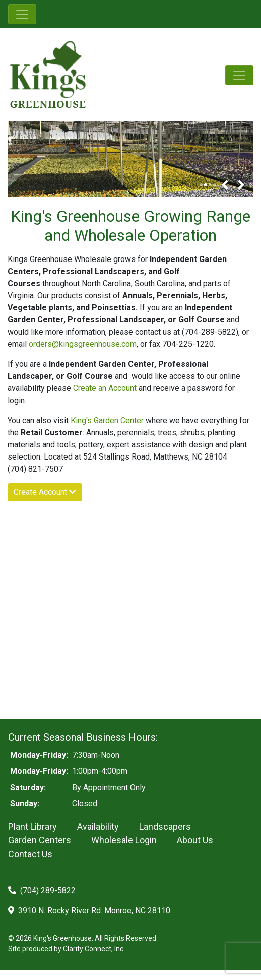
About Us (195, 840)
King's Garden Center (107, 420)
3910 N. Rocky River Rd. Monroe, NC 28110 (89, 911)
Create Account (45, 492)
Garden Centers (40, 840)
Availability (98, 827)
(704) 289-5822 (42, 891)
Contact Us (30, 854)
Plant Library (32, 827)
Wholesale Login (124, 840)
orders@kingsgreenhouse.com (83, 344)
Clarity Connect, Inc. (94, 949)
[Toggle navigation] (22, 14)
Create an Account (106, 388)
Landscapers (165, 827)
